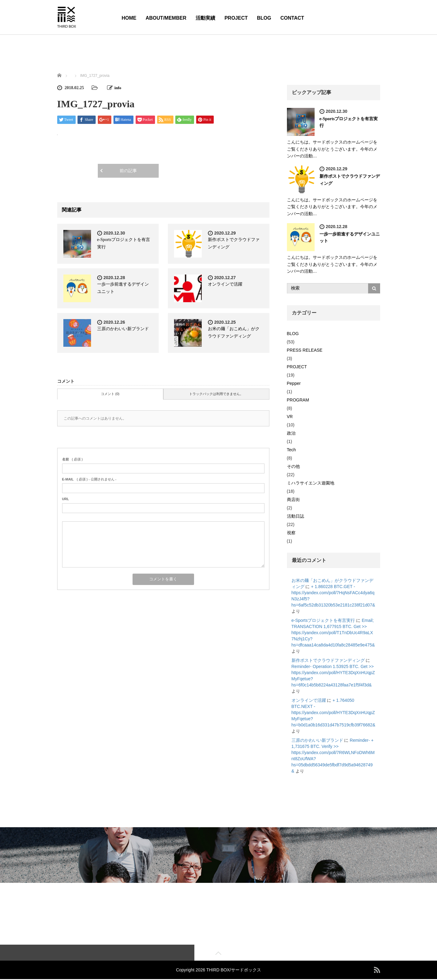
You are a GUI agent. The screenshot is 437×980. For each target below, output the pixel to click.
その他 (293, 466)
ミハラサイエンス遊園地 (311, 483)
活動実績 (205, 18)
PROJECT (236, 18)
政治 (291, 433)
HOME (129, 18)
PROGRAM (298, 400)
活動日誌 (296, 516)
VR (290, 417)
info (118, 88)
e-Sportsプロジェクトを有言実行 (323, 620)
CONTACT (292, 18)
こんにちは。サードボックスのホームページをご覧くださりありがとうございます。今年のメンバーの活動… (332, 149)
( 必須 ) (72, 459)
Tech (292, 450)
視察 (291, 533)
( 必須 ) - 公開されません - (89, 479)
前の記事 (128, 171)
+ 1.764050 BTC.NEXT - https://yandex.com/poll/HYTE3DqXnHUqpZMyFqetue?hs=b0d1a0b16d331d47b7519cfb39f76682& (334, 713)
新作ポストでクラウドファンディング (328, 660)
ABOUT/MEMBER (166, 18)
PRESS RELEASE (305, 350)
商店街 (293, 500)
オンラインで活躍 (225, 284)
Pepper (294, 383)
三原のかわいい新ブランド (123, 329)
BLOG (264, 18)
